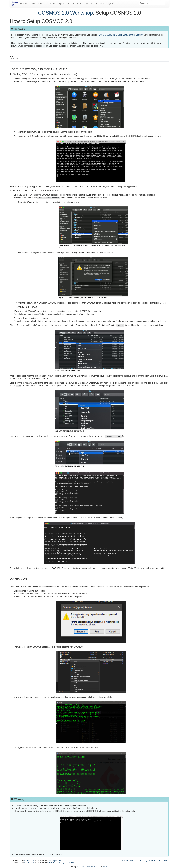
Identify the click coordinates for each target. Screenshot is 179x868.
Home (23, 4)
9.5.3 (105, 867)
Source (152, 860)
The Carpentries (54, 860)
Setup (52, 4)
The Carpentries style (86, 867)
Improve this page (105, 4)
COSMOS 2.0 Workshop (65, 13)
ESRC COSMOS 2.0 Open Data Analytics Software (121, 35)
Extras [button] (77, 4)
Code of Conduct (38, 4)
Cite (158, 860)
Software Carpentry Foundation (61, 863)
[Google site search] (152, 3)
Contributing (142, 860)
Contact (165, 860)
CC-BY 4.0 (29, 860)
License (88, 4)
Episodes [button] (64, 4)
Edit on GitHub (129, 860)
